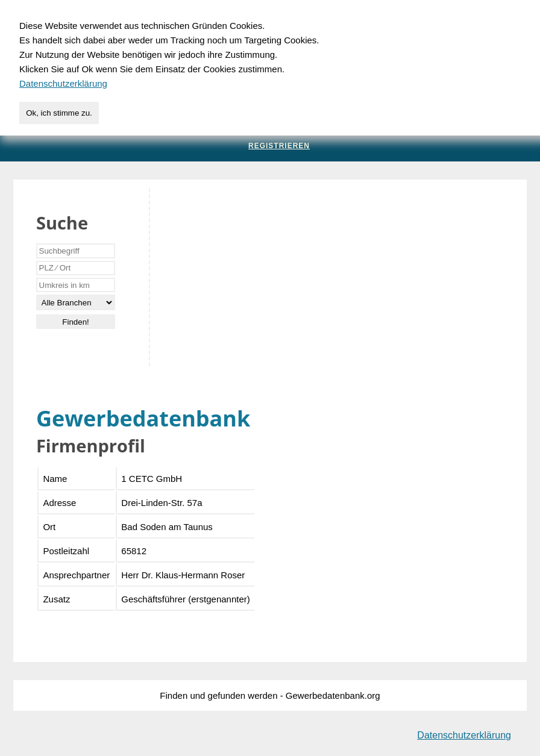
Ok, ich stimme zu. (59, 113)
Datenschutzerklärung (464, 735)
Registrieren (279, 146)
